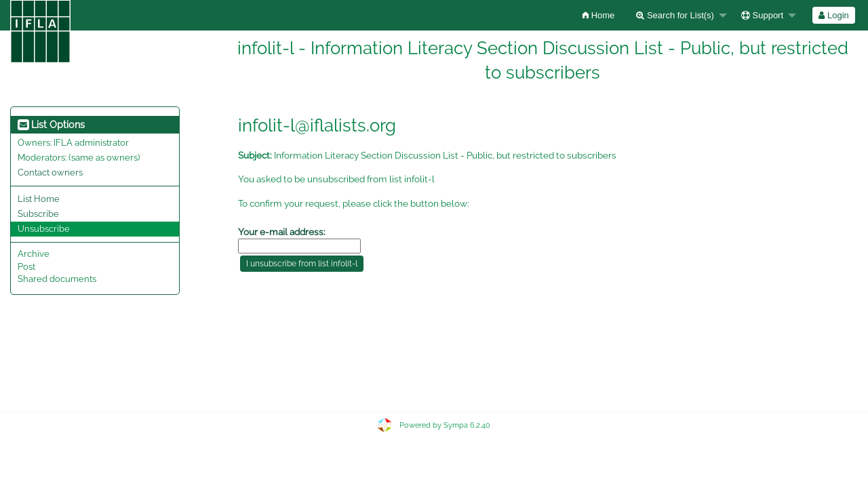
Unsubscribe (44, 229)
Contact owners (50, 172)
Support (762, 15)
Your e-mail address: (282, 232)
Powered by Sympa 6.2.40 (445, 425)
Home (598, 15)
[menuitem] (598, 15)
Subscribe (38, 214)
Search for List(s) (675, 15)
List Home (39, 199)
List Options (51, 125)
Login (833, 15)
